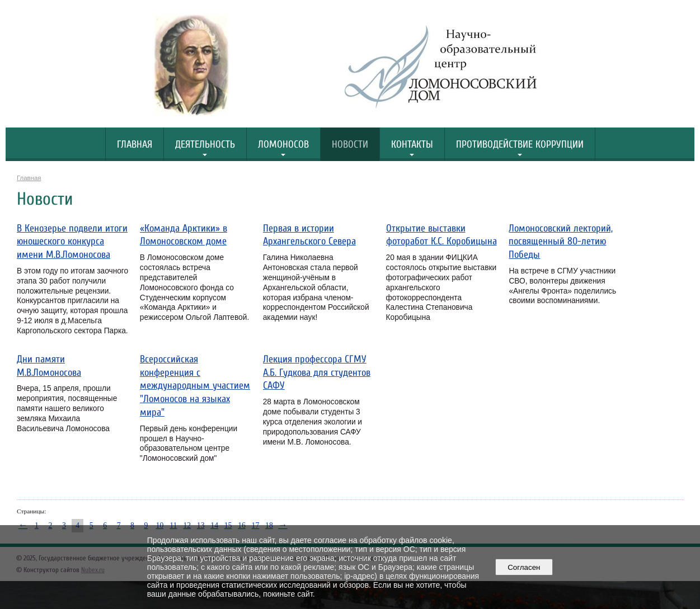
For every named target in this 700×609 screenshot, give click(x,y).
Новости (350, 145)
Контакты (412, 145)
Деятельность (205, 145)
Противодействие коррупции (520, 145)
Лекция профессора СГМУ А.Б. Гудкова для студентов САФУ (317, 373)
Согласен (524, 567)
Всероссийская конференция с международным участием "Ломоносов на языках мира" (195, 386)
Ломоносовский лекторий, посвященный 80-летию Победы (561, 242)
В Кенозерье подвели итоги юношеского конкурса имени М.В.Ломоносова (72, 242)
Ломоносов (283, 145)
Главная (135, 145)
